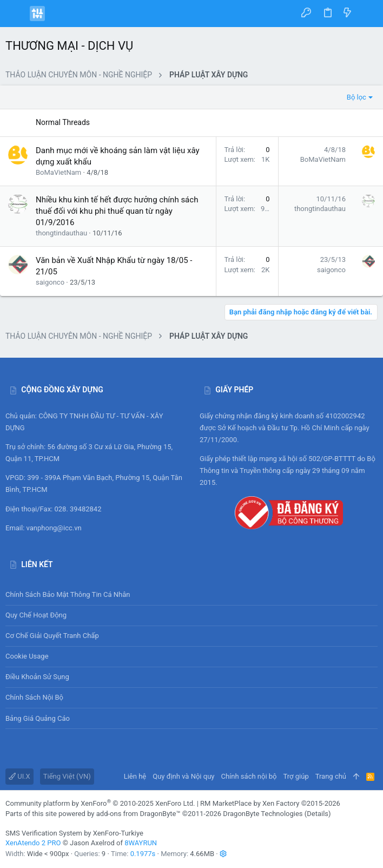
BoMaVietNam (58, 172)
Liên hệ (135, 776)
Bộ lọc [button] (356, 97)
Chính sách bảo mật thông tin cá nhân (191, 594)
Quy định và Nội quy (183, 776)
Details (318, 814)
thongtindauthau (61, 233)
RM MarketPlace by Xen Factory (270, 803)
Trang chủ (331, 776)
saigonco (50, 282)
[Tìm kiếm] (367, 14)
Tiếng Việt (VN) (67, 776)
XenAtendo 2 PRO (33, 843)
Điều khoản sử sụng (37, 677)
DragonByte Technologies (263, 814)
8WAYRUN (141, 843)
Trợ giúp (296, 776)
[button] (16, 14)
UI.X (19, 776)
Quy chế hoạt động (191, 616)
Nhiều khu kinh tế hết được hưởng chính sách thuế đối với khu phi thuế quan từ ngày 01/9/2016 (117, 211)
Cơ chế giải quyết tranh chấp (52, 636)
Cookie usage (27, 656)
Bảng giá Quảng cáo (38, 718)
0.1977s (143, 854)
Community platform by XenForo (100, 803)
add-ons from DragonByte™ (138, 814)
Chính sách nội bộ (34, 697)
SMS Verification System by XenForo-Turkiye (74, 833)
